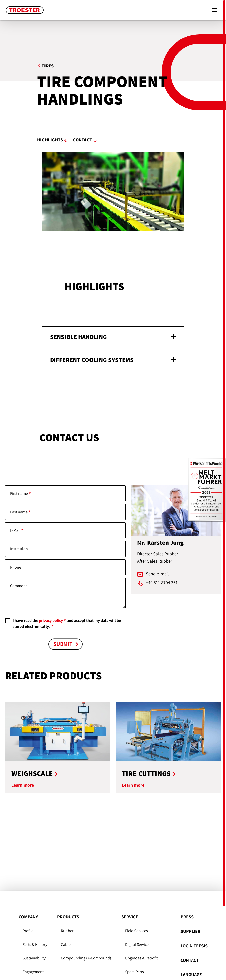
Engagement (33, 972)
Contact (190, 960)
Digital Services (138, 944)
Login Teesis (194, 946)
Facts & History (35, 944)
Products (68, 917)
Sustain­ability (34, 958)
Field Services (137, 931)
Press (187, 917)
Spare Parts (134, 972)
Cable (66, 944)
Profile (28, 931)
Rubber (67, 931)
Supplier (190, 931)
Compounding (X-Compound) (86, 958)
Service (130, 917)
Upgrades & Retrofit (141, 958)
